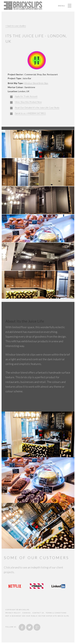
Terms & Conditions (56, 613)
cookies (26, 613)
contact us (38, 613)
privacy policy (13, 613)
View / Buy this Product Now (28, 102)
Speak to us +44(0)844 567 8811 (30, 113)
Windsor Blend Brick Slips (36, 83)
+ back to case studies (16, 26)
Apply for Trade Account (26, 96)
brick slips (63, 616)
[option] (15, 586)
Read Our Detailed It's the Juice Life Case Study (37, 108)
